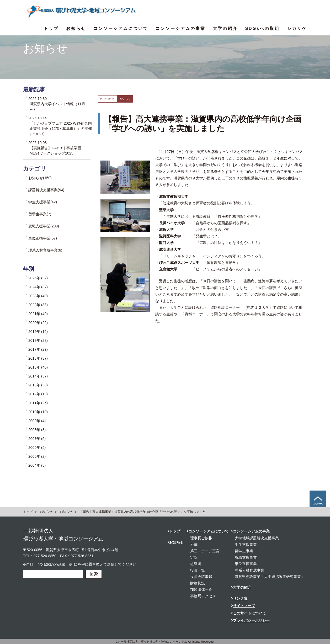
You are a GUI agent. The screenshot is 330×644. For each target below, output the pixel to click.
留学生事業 (244, 551)
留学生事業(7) (40, 214)
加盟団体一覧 (201, 589)
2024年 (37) (38, 287)
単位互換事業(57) (43, 238)
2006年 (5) (37, 448)
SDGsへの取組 (262, 28)
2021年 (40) (38, 314)
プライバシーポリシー (250, 620)
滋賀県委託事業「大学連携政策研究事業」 (270, 577)
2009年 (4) (37, 421)
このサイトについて (249, 613)
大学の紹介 (225, 28)
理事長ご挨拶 (201, 538)
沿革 (194, 545)
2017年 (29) (38, 349)
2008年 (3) (37, 430)
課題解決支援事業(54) (46, 190)
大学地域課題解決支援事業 (257, 538)
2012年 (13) (38, 394)
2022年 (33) (38, 305)
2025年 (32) (38, 278)
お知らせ (76, 28)
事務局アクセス (203, 596)
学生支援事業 (246, 545)
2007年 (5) (37, 439)
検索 (94, 574)
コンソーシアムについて (121, 28)
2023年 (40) (38, 296)
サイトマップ (243, 606)
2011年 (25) (38, 403)
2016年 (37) (38, 358)
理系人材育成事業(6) (45, 250)
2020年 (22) (38, 323)
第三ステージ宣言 (205, 551)
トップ (51, 28)
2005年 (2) (37, 456)
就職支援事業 (246, 557)
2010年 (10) (38, 412)
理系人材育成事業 (249, 570)
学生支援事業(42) (43, 202)
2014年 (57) (38, 376)
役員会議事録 (201, 577)
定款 (194, 557)
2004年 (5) (37, 465)
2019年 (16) (38, 332)
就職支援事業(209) (44, 226)
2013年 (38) (38, 385)
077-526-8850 (45, 556)
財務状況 (198, 583)
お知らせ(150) (40, 178)
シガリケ (297, 28)
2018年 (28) (38, 340)
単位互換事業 (246, 564)
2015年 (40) (38, 367)
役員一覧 (198, 570)
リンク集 (239, 598)
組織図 (196, 564)
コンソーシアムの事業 (180, 28)
